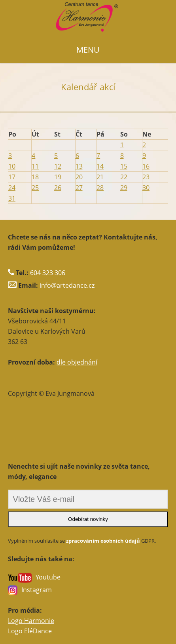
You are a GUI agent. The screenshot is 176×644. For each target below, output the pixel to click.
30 (146, 188)
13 (79, 166)
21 (100, 177)
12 (58, 166)
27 (79, 188)
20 (79, 177)
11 (35, 166)
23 (146, 177)
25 (35, 188)
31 (12, 198)
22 (124, 177)
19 (58, 177)
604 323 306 (48, 273)
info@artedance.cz (67, 285)
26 (58, 188)
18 (35, 177)
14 (100, 166)
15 (124, 166)
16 (146, 166)
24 (12, 188)
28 (100, 188)
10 (12, 166)
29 (124, 188)
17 (12, 177)
